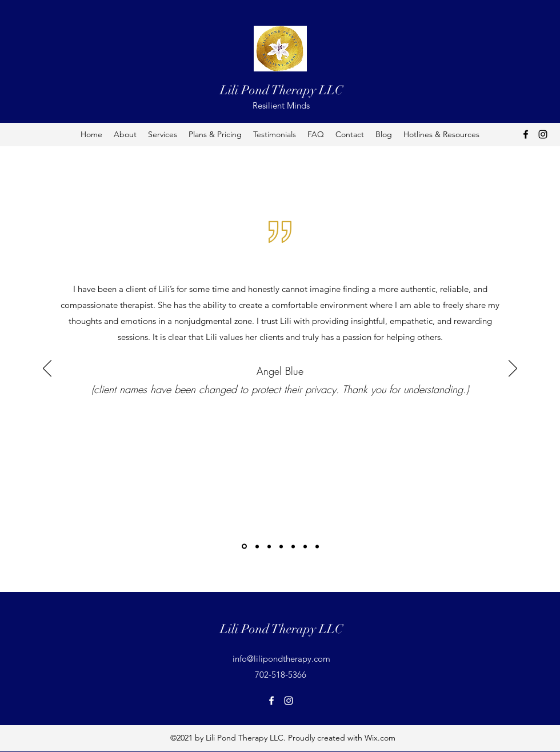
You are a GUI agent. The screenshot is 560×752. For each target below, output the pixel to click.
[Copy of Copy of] (317, 546)
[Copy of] (305, 546)
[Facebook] (526, 134)
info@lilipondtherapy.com (281, 659)
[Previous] (47, 369)
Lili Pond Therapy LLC (281, 90)
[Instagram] (543, 134)
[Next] (513, 369)
